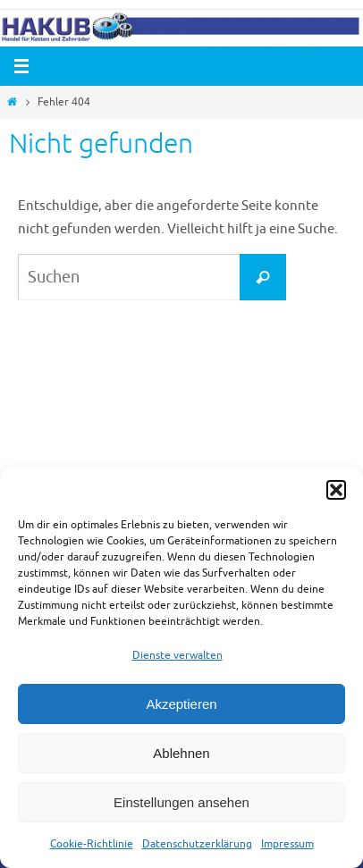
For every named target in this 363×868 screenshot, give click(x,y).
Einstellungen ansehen (181, 802)
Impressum (287, 844)
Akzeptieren (181, 704)
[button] (336, 490)
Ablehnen (181, 753)
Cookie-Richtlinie (92, 844)
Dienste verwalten (177, 655)
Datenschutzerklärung (197, 844)
